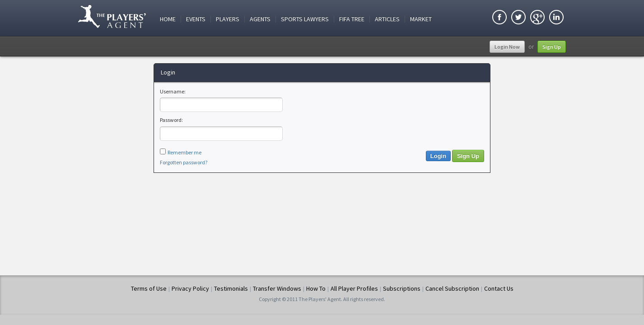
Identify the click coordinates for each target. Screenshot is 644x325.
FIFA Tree (352, 19)
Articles (387, 19)
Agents (260, 19)
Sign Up (552, 47)
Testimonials (231, 288)
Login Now (507, 47)
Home (168, 19)
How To (316, 288)
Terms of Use (149, 288)
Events (196, 19)
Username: (173, 91)
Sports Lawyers (305, 19)
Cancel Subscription (452, 288)
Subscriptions (402, 288)
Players (228, 19)
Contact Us (499, 288)
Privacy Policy (190, 288)
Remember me (184, 152)
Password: (171, 120)
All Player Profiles (354, 288)
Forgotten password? (184, 162)
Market (421, 19)
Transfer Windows (277, 288)
